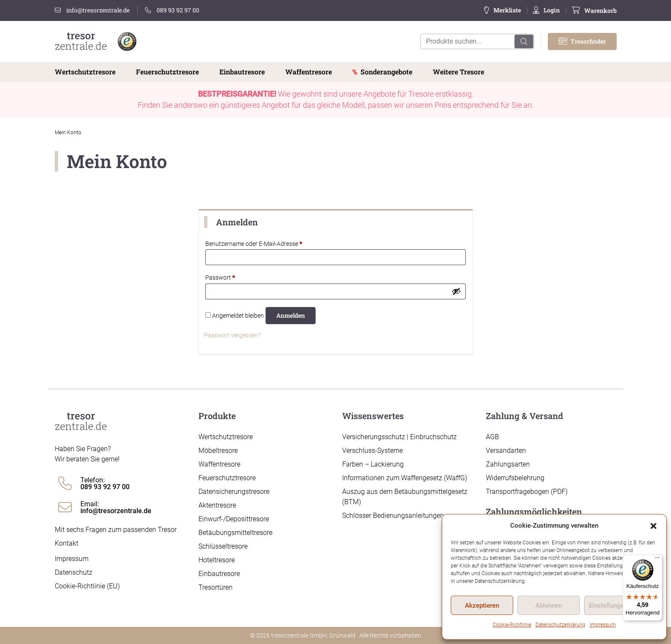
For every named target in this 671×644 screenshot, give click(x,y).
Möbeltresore (218, 451)
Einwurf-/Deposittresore (234, 519)
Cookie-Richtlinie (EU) (87, 586)
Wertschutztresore (85, 72)
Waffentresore (309, 72)
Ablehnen (549, 606)
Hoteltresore (217, 560)
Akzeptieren (482, 606)
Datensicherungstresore (234, 492)
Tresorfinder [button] (582, 41)
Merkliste (507, 10)
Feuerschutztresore (167, 72)
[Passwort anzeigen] (456, 291)
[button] (653, 526)
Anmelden (291, 315)
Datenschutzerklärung (560, 625)
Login (552, 10)
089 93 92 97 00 (172, 10)
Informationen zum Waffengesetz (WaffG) (405, 478)
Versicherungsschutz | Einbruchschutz (399, 437)
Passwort (235, 277)
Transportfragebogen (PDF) (527, 492)
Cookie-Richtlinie (512, 625)
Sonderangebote (386, 72)
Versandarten (506, 451)
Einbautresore (242, 72)
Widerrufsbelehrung (515, 478)
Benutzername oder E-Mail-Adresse (269, 243)
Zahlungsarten (508, 464)
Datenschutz (74, 572)
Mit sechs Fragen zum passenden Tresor (116, 530)
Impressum (603, 625)
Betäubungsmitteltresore (235, 533)
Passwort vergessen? (232, 335)
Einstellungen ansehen (621, 606)
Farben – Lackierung (373, 464)
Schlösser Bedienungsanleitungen (393, 515)
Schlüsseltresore (223, 546)
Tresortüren (216, 587)
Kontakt (67, 543)
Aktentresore (217, 505)
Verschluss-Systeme (372, 451)
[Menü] (657, 560)
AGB (492, 437)
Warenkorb (600, 10)
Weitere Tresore (458, 72)
